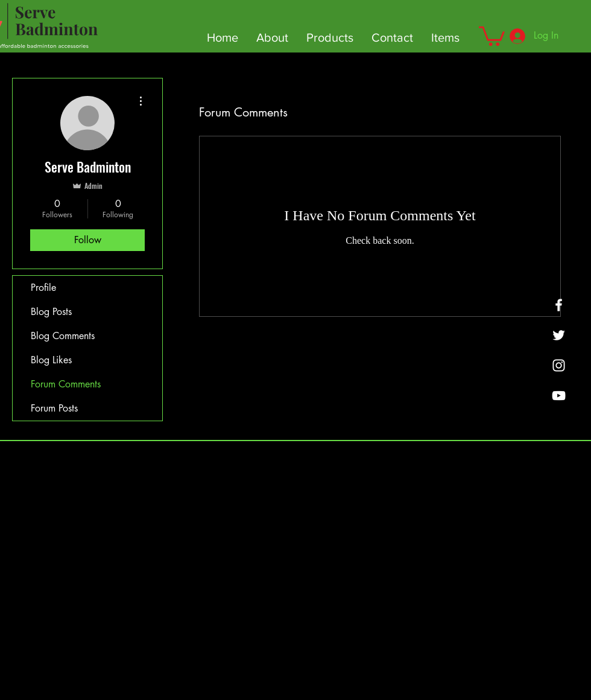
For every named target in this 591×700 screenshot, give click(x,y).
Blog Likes (51, 360)
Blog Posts (51, 312)
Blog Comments (63, 336)
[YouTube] (559, 396)
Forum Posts (54, 408)
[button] (492, 35)
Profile (43, 288)
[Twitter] (559, 335)
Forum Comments (66, 384)
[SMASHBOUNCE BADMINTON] (559, 365)
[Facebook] (559, 305)
